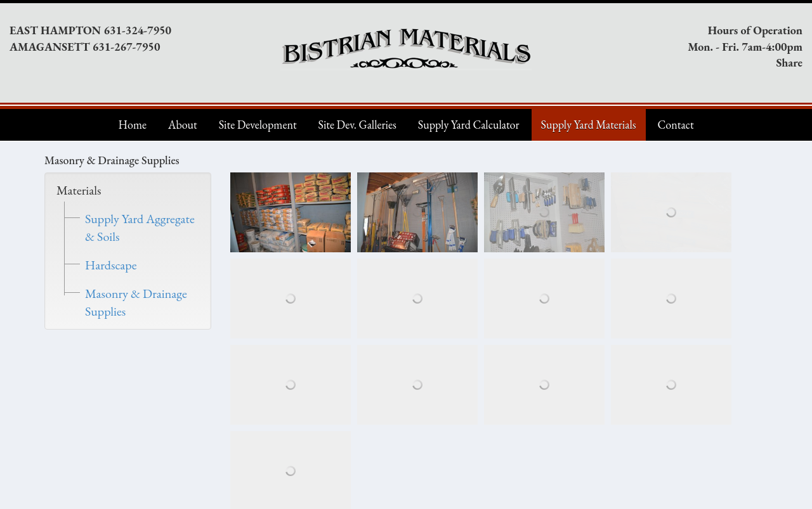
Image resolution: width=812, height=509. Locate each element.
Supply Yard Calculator (469, 125)
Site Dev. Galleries (357, 125)
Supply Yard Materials (589, 125)
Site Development (258, 125)
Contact (676, 125)
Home (132, 125)
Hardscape (111, 265)
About (183, 125)
